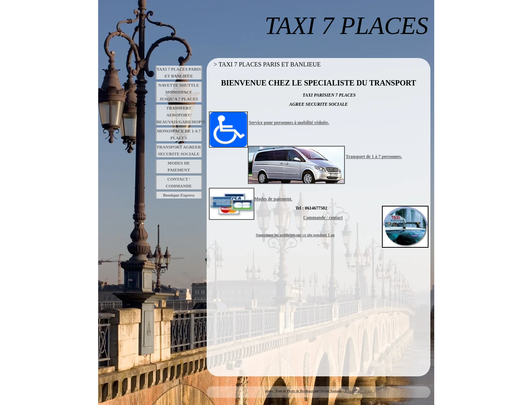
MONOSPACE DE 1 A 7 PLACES (179, 134)
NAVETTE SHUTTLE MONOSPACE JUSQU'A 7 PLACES (179, 92)
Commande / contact (323, 218)
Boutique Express (179, 195)
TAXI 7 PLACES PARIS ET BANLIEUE (179, 73)
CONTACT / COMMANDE (179, 182)
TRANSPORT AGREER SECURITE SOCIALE (179, 150)
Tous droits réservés (358, 391)
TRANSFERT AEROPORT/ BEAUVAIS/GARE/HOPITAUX (179, 115)
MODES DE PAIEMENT (179, 166)
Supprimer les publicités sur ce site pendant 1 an (295, 235)
